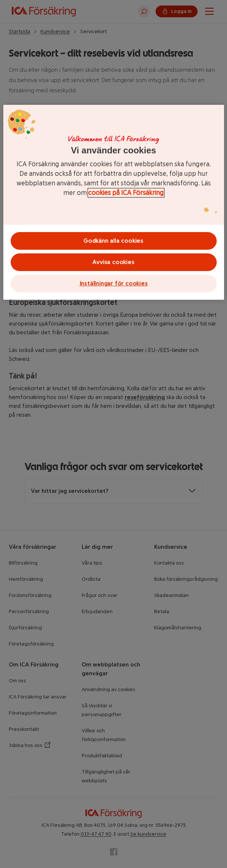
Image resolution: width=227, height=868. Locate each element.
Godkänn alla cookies (113, 241)
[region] (114, 202)
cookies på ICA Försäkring (126, 193)
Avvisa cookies (113, 262)
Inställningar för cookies (114, 283)
